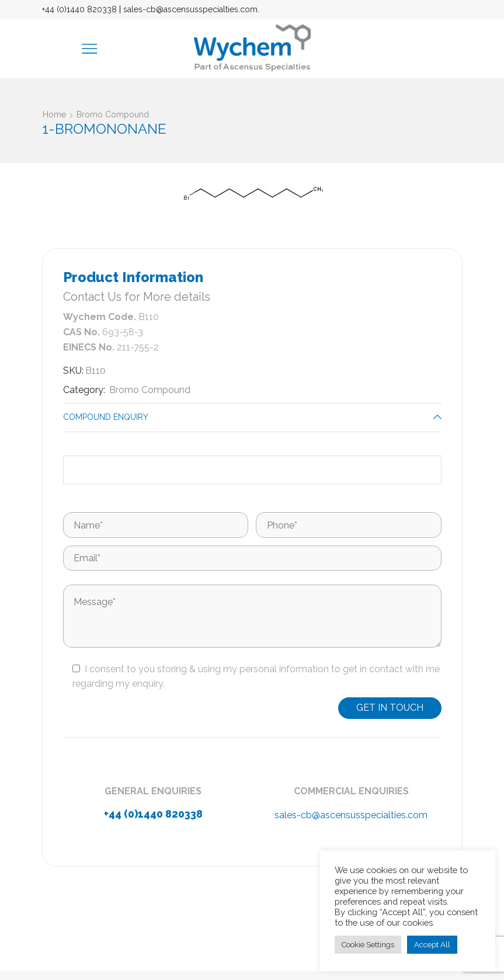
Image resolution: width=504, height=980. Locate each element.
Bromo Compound (113, 114)
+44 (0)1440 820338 (79, 9)
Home (54, 114)
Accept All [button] (432, 945)
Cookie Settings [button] (368, 945)
